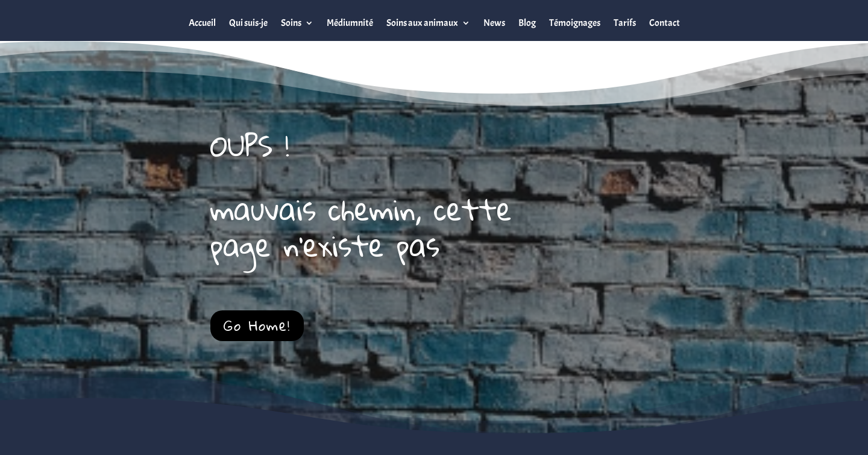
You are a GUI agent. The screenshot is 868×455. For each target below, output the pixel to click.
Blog (527, 23)
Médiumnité (350, 23)
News (494, 23)
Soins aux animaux (422, 23)
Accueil (202, 23)
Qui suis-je (248, 23)
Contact (665, 23)
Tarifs (625, 23)
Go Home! (257, 325)
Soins (291, 23)
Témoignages (575, 23)
